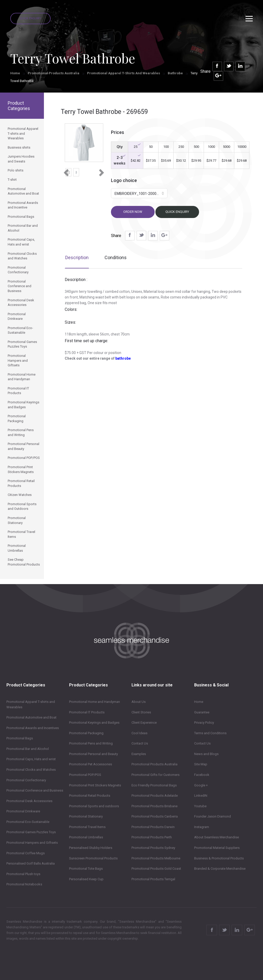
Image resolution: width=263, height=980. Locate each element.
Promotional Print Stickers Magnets (95, 785)
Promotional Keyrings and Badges (94, 723)
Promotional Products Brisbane (154, 806)
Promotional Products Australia (54, 73)
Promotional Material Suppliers (217, 848)
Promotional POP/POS (85, 775)
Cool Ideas (139, 733)
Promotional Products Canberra (155, 816)
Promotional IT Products (87, 712)
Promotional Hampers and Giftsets (32, 843)
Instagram (202, 827)
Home (15, 73)
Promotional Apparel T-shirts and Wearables (124, 73)
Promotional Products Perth (152, 837)
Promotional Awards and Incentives (33, 728)
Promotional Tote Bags (86, 869)
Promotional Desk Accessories (29, 801)
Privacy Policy (204, 723)
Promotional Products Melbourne (156, 858)
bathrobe (123, 358)
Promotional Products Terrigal (153, 879)
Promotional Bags (20, 738)
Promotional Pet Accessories (91, 764)
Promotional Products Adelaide (155, 796)
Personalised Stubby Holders (91, 848)
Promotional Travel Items (87, 827)
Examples (139, 754)
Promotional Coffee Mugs (26, 853)
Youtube (200, 806)
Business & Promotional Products (219, 858)
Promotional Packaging (86, 733)
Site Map (201, 764)
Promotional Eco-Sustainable (28, 822)
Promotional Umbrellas (86, 837)
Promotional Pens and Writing (91, 743)
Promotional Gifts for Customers (156, 775)
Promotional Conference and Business (35, 790)
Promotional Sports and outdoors (94, 806)
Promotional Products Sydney (153, 848)
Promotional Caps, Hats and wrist (31, 759)
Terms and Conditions (210, 733)
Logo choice (124, 180)
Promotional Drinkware (23, 811)
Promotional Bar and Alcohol (28, 749)
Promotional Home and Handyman (95, 702)
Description (77, 257)
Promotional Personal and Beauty (93, 754)
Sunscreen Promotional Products (93, 858)
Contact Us (140, 743)
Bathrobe (175, 73)
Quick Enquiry (30, 18)
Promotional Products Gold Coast (156, 869)
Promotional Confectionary (26, 780)
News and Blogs (206, 754)
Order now (133, 212)
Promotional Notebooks (24, 884)
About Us (139, 702)
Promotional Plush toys (23, 874)
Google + (201, 785)
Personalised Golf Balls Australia (31, 863)
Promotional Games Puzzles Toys (31, 832)
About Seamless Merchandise (217, 837)
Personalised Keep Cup (86, 879)
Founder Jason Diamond (213, 816)
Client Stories (141, 712)
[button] (66, 171)
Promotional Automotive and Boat (31, 717)
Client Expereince (144, 723)
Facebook (202, 775)
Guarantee (202, 712)
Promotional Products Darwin (153, 827)
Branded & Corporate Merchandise (220, 869)
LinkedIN (201, 796)
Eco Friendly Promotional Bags (154, 785)
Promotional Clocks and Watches (31, 770)
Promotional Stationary (86, 816)
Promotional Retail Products (90, 796)
